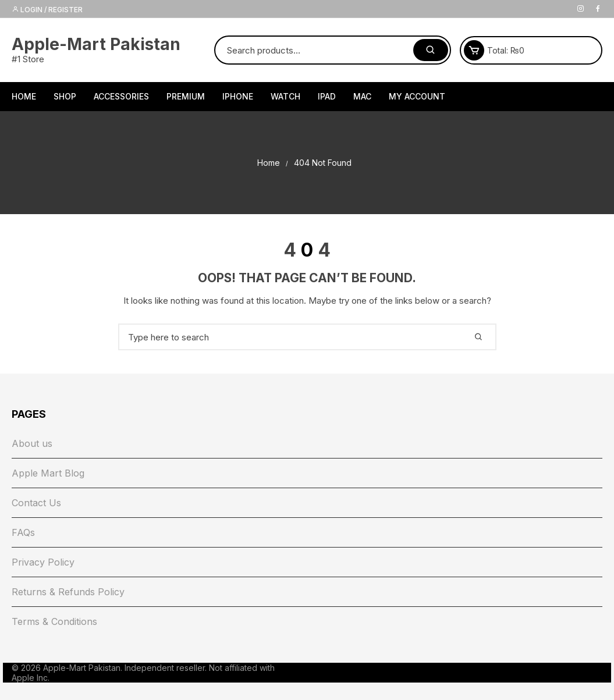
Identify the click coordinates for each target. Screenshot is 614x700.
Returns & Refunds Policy (68, 592)
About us (32, 443)
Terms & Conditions (54, 621)
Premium (186, 96)
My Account (417, 96)
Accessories (121, 96)
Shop (65, 96)
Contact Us (36, 503)
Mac (362, 96)
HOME (24, 96)
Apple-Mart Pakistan (96, 44)
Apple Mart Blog (48, 473)
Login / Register (47, 10)
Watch (285, 96)
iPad (327, 96)
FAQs (23, 532)
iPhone (238, 96)
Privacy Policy (43, 562)
